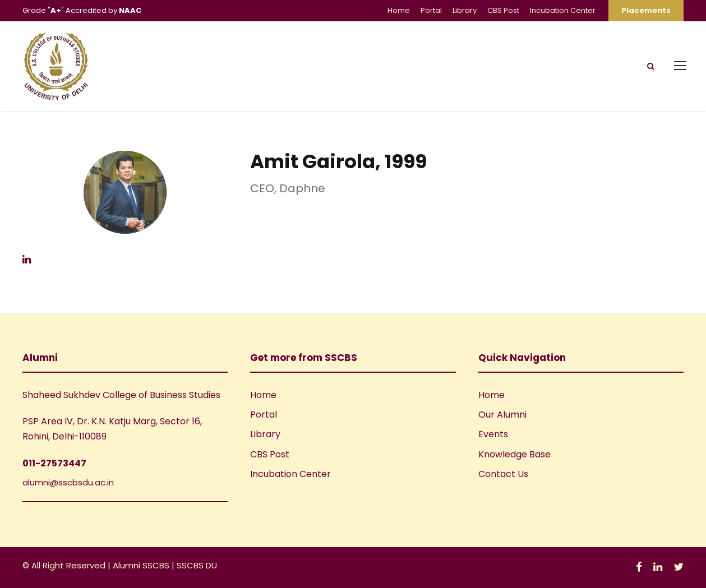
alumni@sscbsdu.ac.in (68, 482)
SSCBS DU (197, 565)
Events (493, 434)
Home (399, 10)
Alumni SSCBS (142, 565)
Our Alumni (502, 415)
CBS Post (503, 10)
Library (465, 10)
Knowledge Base (514, 454)
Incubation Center (563, 10)
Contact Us (503, 474)
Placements (646, 10)
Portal (431, 10)
